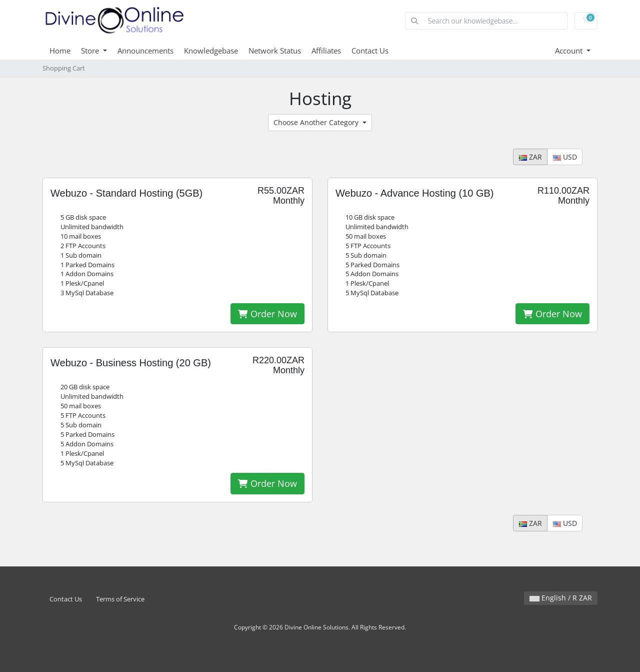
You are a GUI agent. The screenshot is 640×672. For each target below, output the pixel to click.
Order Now (267, 314)
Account (570, 51)
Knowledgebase (211, 51)
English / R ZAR (561, 598)
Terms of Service (120, 599)
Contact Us (370, 51)
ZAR (530, 157)
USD (565, 157)
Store (91, 51)
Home (60, 51)
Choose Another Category (317, 122)
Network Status (275, 51)
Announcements (145, 51)
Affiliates (326, 51)
